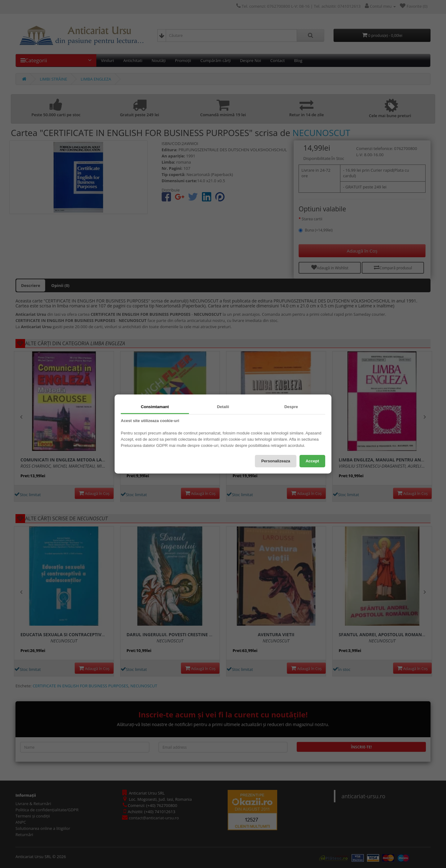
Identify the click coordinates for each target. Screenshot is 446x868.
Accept (312, 461)
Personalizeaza (275, 461)
